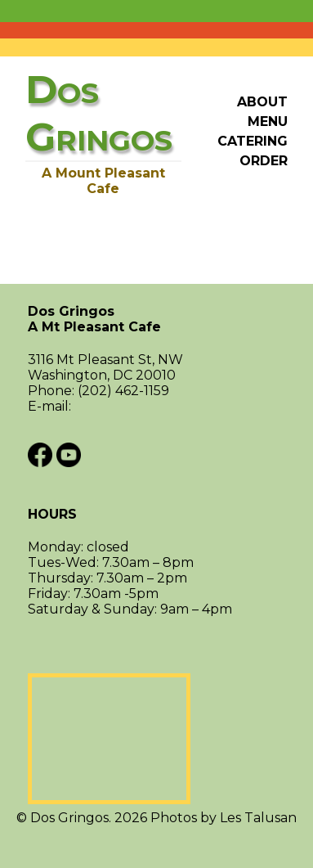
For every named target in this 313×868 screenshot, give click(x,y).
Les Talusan (258, 818)
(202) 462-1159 (123, 391)
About (262, 102)
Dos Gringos (156, 319)
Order (264, 161)
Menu (268, 121)
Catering (253, 141)
